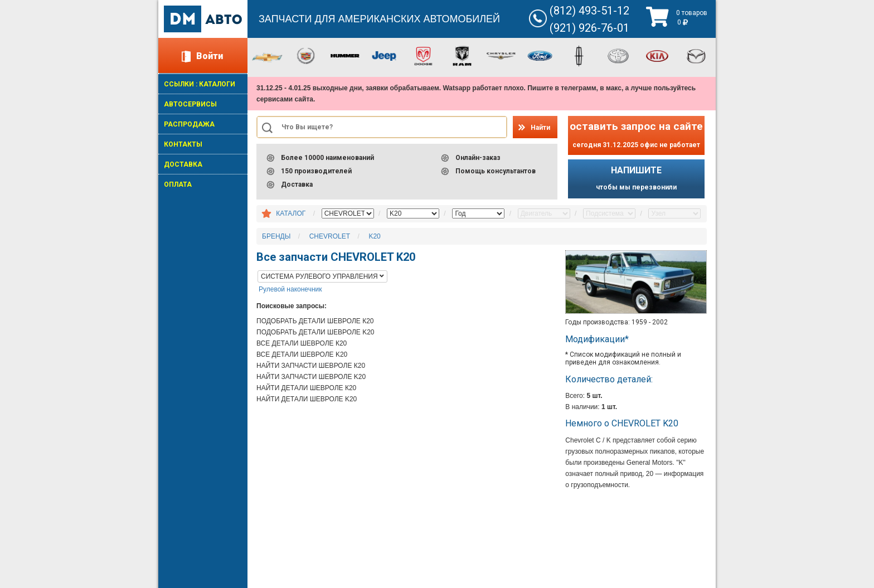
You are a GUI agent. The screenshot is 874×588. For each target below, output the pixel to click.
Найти (540, 128)
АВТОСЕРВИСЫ (190, 104)
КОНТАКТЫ (183, 144)
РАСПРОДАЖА (189, 124)
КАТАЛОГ (291, 213)
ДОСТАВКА (183, 164)
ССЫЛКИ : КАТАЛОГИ (200, 84)
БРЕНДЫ (276, 236)
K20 (374, 236)
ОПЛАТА (178, 184)
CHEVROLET (330, 236)
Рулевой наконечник (290, 289)
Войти (210, 56)
